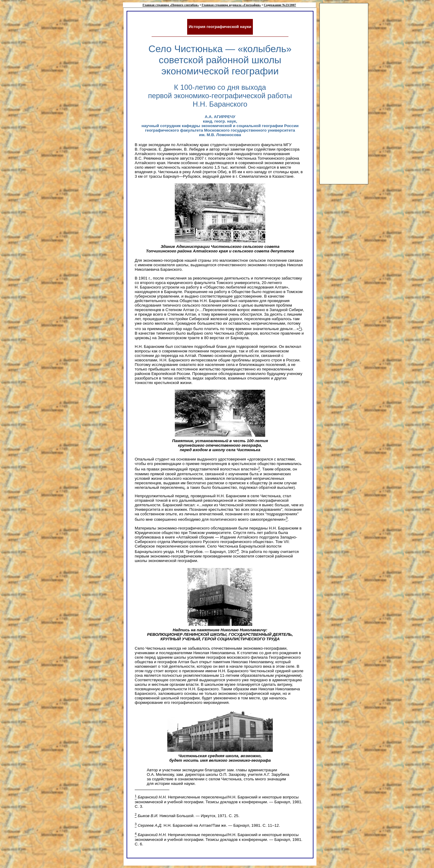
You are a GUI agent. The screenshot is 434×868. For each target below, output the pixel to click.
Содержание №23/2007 (280, 5)
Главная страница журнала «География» (231, 5)
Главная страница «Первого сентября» (171, 5)
